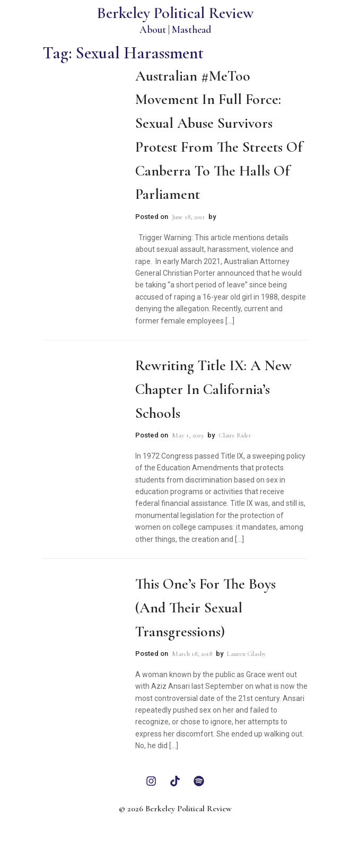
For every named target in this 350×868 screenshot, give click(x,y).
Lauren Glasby (247, 654)
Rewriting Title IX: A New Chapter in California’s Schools (213, 389)
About (153, 29)
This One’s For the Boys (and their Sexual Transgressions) (205, 608)
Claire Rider (235, 435)
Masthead (191, 29)
